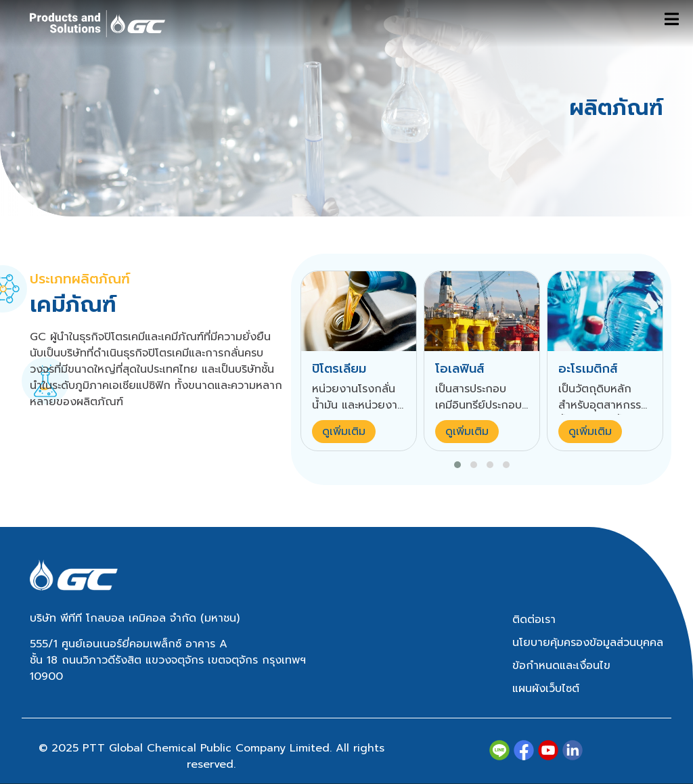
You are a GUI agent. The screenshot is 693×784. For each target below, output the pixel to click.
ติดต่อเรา (534, 620)
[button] (457, 465)
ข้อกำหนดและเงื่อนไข (561, 666)
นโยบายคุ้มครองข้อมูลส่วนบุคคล (588, 643)
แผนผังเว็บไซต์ (546, 689)
